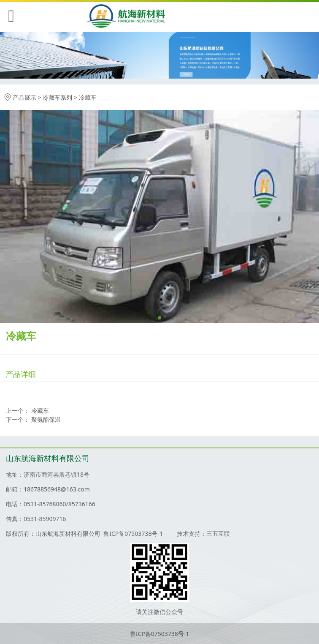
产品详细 (21, 374)
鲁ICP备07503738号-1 (160, 634)
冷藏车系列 (57, 97)
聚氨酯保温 (46, 419)
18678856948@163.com (57, 489)
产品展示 (24, 97)
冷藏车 (40, 411)
